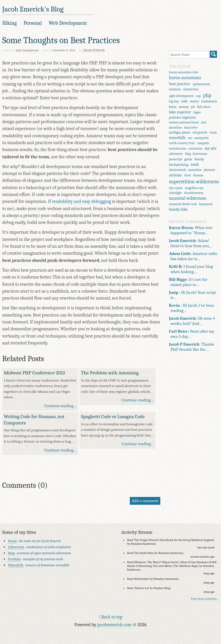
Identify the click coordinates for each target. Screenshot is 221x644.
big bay (174, 101)
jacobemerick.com (114, 625)
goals (188, 159)
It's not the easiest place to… (188, 282)
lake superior (180, 112)
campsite (203, 143)
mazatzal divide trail (183, 204)
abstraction (191, 89)
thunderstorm (194, 193)
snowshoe (195, 170)
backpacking (179, 164)
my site (211, 148)
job (193, 107)
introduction (178, 149)
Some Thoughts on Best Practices (61, 40)
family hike (178, 209)
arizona (175, 175)
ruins (213, 133)
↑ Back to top (110, 617)
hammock (206, 204)
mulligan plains (180, 133)
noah (195, 164)
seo (190, 138)
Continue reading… (60, 406)
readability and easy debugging (82, 201)
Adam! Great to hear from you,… (191, 243)
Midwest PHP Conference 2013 (34, 373)
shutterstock (178, 170)
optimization (201, 84)
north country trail (182, 143)
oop (198, 96)
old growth (200, 133)
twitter (194, 101)
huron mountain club (184, 72)
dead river (191, 128)
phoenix (209, 170)
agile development (181, 96)
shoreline (175, 128)
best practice (179, 84)
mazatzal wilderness (187, 198)
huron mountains (185, 78)
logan (197, 112)
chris (188, 175)
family (199, 159)
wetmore (175, 89)
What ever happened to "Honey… (191, 230)
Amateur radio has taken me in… (193, 256)
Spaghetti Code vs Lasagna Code (113, 416)
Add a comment (145, 501)
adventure (176, 154)
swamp (184, 107)
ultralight (175, 193)
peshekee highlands (182, 118)
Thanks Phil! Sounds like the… (192, 347)
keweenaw (200, 154)
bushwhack (209, 101)
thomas (198, 175)
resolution (195, 149)
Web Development (68, 23)
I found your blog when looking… (191, 269)
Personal (33, 23)
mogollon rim (194, 188)
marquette (202, 138)
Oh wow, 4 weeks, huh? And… (192, 321)
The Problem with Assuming (110, 373)
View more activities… (205, 599)
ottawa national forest (184, 122)
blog (188, 154)
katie (173, 107)
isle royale (176, 188)
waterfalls (177, 138)
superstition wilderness (194, 182)
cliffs (184, 101)
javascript (176, 159)
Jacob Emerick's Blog (33, 9)
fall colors (204, 107)
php (207, 95)
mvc (204, 122)
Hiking (9, 23)
